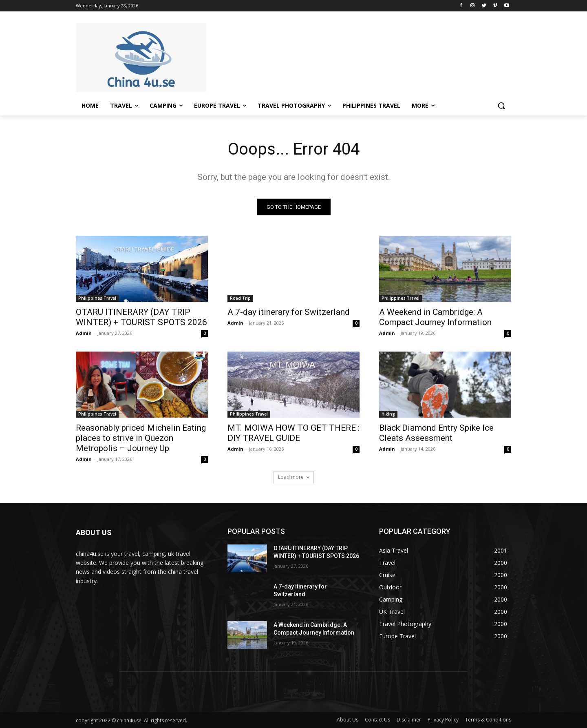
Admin (84, 333)
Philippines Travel (97, 298)
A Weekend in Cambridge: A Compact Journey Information (435, 317)
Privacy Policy (443, 720)
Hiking (388, 414)
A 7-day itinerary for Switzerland (289, 312)
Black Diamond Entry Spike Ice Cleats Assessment (436, 433)
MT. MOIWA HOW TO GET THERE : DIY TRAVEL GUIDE (293, 433)
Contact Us (377, 720)
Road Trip (240, 298)
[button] (501, 106)
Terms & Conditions (488, 720)
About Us (348, 720)
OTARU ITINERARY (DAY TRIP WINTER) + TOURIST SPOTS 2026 (141, 317)
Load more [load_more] (294, 477)
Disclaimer (409, 720)
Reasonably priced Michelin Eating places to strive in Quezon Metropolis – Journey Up (141, 438)
